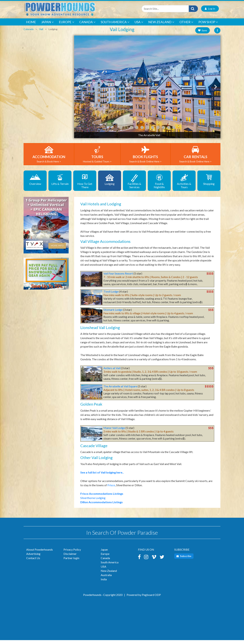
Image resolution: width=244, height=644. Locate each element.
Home (31, 26)
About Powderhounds (40, 553)
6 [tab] (147, 131)
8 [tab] (158, 131)
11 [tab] (174, 131)
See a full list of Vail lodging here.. (102, 476)
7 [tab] (153, 131)
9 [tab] (163, 131)
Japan (47, 26)
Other (186, 26)
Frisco (111, 489)
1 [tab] (121, 131)
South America (115, 26)
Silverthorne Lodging (93, 502)
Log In (210, 12)
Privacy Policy (72, 553)
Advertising (33, 558)
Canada (87, 26)
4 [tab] (137, 131)
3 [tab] (131, 131)
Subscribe (184, 560)
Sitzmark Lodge (113, 314)
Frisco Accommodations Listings (102, 497)
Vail (41, 33)
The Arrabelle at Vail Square (120, 390)
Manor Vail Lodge (114, 432)
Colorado (29, 33)
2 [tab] (126, 131)
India (104, 583)
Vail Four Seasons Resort (118, 277)
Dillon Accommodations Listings (102, 506)
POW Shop (208, 26)
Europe (67, 26)
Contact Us (33, 562)
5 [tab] (142, 131)
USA (139, 26)
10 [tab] (169, 131)
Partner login (71, 562)
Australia (106, 579)
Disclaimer (70, 558)
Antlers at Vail (112, 372)
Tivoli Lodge (111, 295)
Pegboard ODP (151, 599)
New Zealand (161, 26)
